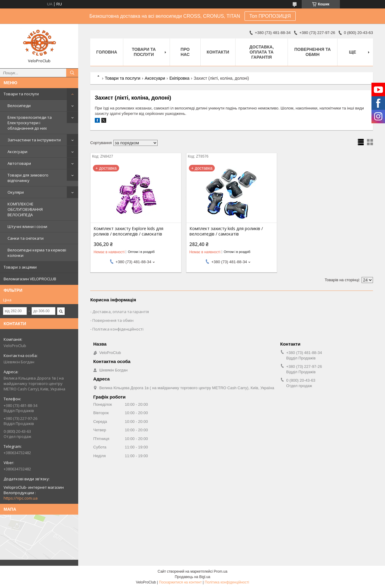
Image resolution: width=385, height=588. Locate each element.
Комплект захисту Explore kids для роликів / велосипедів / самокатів (128, 231)
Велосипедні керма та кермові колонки (37, 253)
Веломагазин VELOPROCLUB (30, 279)
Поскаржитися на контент (180, 582)
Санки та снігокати (26, 238)
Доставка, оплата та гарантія (262, 52)
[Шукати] (72, 73)
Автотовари (19, 163)
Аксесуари (17, 152)
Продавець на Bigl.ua (192, 577)
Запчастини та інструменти (34, 140)
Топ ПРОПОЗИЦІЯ (270, 16)
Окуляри (16, 192)
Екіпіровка (179, 78)
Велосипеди (19, 106)
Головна (107, 52)
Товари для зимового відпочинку (28, 178)
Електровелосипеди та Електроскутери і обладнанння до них (30, 123)
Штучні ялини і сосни (27, 226)
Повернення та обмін (313, 52)
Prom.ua (221, 571)
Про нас (185, 52)
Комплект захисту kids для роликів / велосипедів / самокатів (226, 231)
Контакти (218, 52)
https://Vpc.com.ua (21, 498)
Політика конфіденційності (118, 329)
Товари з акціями (20, 267)
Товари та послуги (21, 94)
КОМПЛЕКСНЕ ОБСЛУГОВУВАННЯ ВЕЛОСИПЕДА (25, 209)
